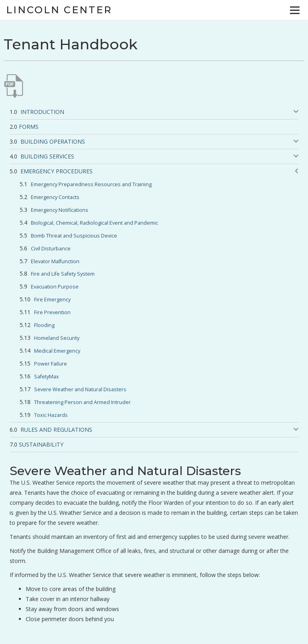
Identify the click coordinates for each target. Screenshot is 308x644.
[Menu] (295, 10)
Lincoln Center (59, 10)
